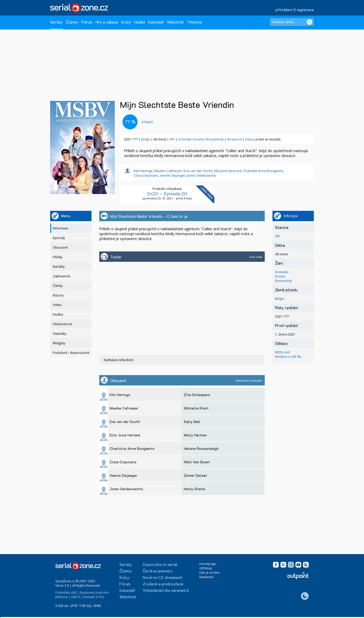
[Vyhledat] (309, 22)
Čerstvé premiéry (158, 571)
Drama (199, 139)
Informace (60, 228)
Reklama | (63, 597)
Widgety (59, 343)
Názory (58, 295)
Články (72, 22)
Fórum (87, 22)
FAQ (101, 597)
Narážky (59, 267)
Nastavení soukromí (94, 593)
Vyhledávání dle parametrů (166, 590)
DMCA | (77, 597)
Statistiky (59, 334)
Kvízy (126, 22)
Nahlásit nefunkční (119, 360)
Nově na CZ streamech (163, 577)
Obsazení (60, 247)
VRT (172, 139)
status (249, 139)
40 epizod (234, 139)
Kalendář (156, 22)
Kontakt (89, 597)
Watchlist (175, 22)
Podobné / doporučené (71, 353)
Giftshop (206, 568)
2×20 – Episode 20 (167, 193)
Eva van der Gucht (198, 171)
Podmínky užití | (67, 593)
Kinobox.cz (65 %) (288, 357)
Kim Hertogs (143, 171)
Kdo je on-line (209, 573)
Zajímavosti (61, 276)
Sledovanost (62, 324)
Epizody (59, 238)
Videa (57, 305)
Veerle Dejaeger (173, 175)
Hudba (140, 22)
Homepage (208, 564)
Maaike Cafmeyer (168, 171)
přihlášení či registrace (295, 10)
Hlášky (58, 257)
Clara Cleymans (146, 175)
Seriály (56, 22)
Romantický (215, 139)
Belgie (146, 139)
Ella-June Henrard (228, 171)
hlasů (147, 122)
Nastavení (207, 577)
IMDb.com (283, 352)
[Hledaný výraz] (292, 22)
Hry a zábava (107, 22)
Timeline (194, 22)
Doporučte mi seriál (160, 564)
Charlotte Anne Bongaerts (263, 171)
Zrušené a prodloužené (163, 584)
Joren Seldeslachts (202, 175)
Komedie (185, 139)
